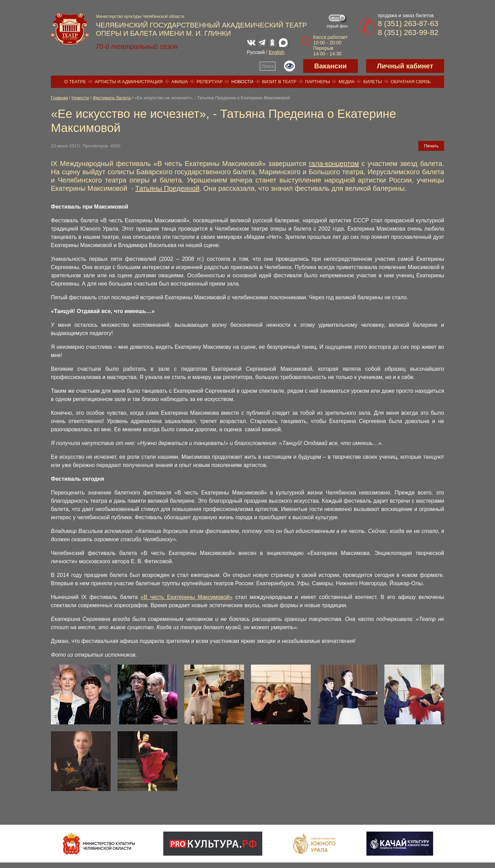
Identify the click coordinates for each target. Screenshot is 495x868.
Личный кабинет (405, 66)
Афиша (179, 82)
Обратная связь (411, 82)
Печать (431, 146)
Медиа (346, 82)
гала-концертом (334, 164)
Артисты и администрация (129, 82)
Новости (242, 82)
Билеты (373, 82)
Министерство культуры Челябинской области (140, 16)
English (277, 52)
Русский (256, 52)
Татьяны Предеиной (168, 188)
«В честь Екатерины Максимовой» (186, 597)
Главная (59, 98)
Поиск (268, 66)
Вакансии (331, 66)
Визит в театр (279, 82)
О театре (75, 82)
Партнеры (318, 82)
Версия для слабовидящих (289, 66)
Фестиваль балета (112, 98)
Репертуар (210, 82)
